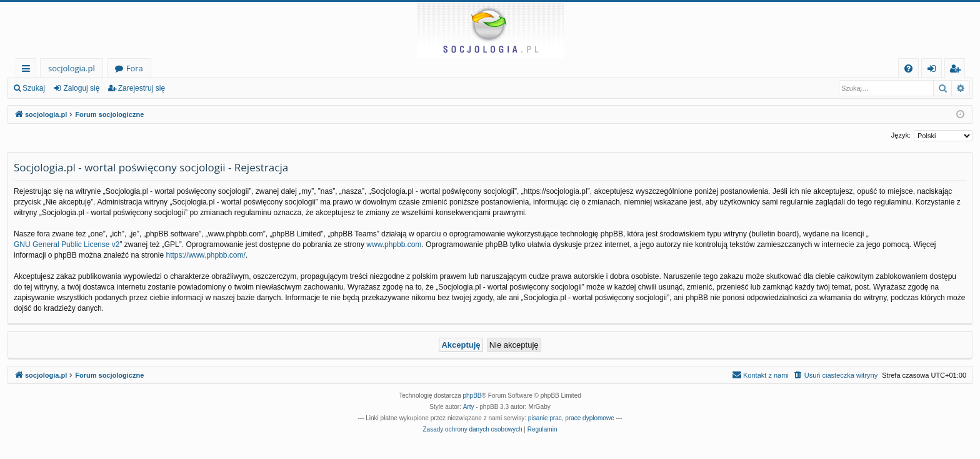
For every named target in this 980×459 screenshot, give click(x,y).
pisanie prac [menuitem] (545, 418)
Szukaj (34, 88)
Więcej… (28, 70)
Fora (135, 68)
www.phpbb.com (394, 245)
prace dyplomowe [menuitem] (589, 418)
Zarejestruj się (142, 88)
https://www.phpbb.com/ (205, 255)
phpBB (472, 396)
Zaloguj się (81, 88)
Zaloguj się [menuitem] (934, 70)
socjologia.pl (72, 68)
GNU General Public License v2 (67, 245)
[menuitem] (908, 68)
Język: (901, 135)
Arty (469, 407)
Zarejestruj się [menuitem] (958, 70)
